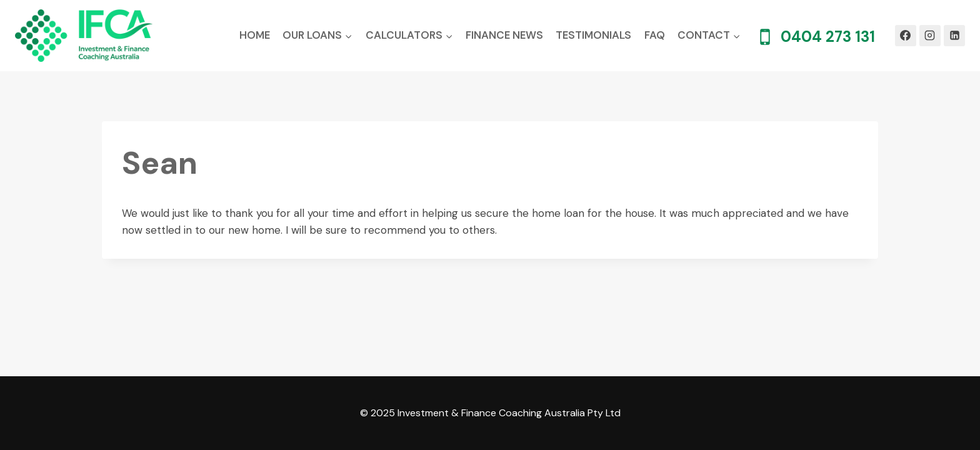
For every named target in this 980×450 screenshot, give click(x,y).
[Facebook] (906, 36)
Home (255, 35)
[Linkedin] (954, 36)
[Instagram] (930, 36)
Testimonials (593, 35)
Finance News (504, 35)
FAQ (655, 35)
